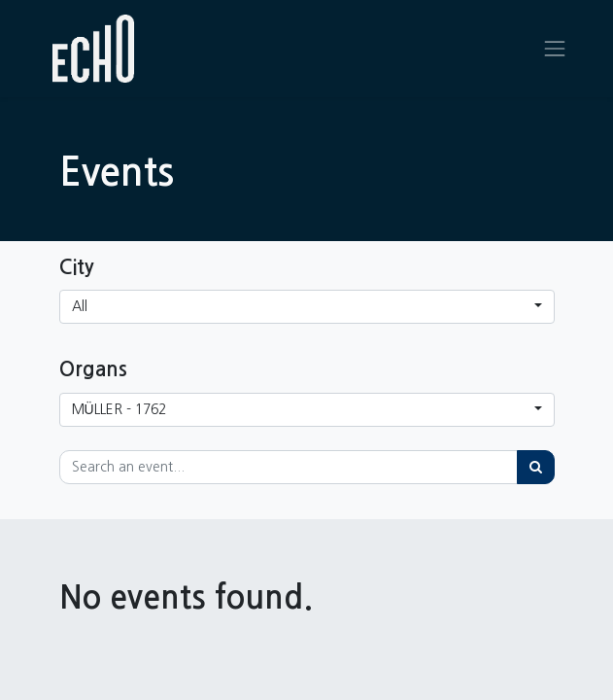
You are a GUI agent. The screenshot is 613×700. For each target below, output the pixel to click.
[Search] (536, 467)
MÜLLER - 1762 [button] (119, 409)
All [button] (80, 306)
